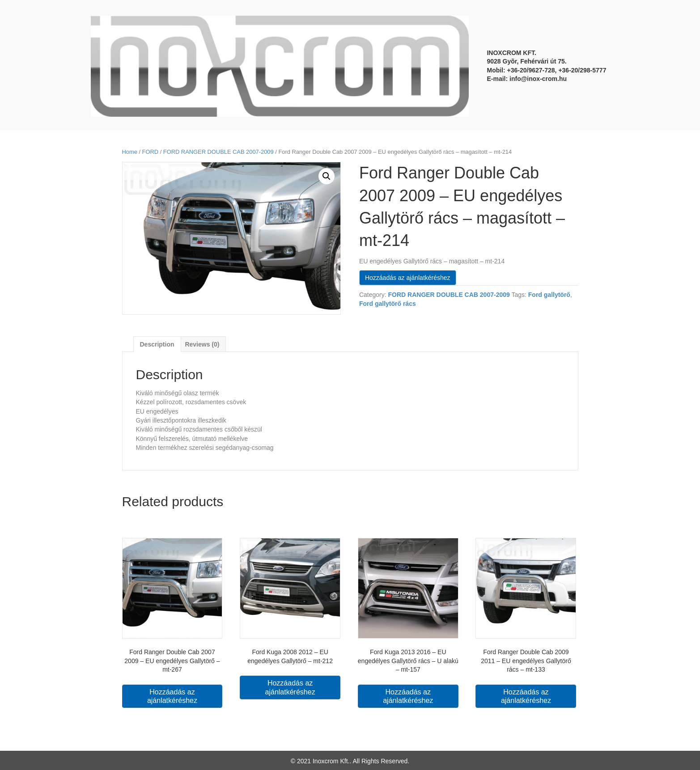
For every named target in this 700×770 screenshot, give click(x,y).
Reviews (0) (202, 344)
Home (130, 152)
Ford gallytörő (549, 295)
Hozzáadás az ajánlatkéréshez (408, 278)
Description (157, 344)
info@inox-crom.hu (538, 79)
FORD (150, 152)
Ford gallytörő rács (388, 304)
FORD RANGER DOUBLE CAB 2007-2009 (218, 152)
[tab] (157, 344)
